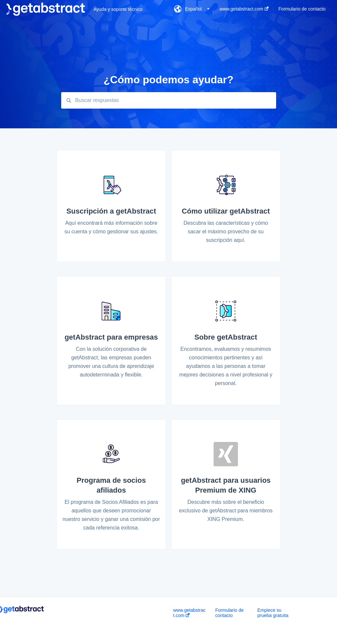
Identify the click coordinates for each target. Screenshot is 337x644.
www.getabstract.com (189, 613)
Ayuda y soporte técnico (118, 9)
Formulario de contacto (229, 613)
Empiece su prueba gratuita (273, 613)
